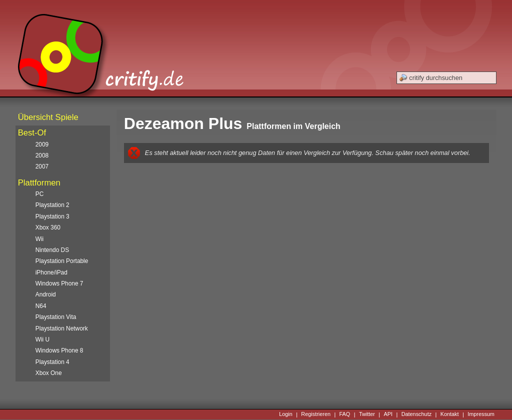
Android (46, 294)
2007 (42, 166)
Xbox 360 (48, 227)
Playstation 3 (52, 216)
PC (40, 194)
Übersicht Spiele (48, 117)
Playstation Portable (62, 261)
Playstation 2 (52, 205)
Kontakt (450, 414)
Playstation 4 (52, 362)
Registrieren (316, 414)
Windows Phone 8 (59, 350)
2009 (42, 144)
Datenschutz (416, 414)
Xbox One (49, 373)
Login (286, 414)
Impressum (481, 414)
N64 (41, 306)
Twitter (367, 414)
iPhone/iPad (51, 272)
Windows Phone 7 (59, 283)
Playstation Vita (56, 317)
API (388, 414)
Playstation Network (62, 328)
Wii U (42, 339)
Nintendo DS (52, 250)
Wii (40, 239)
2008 (42, 155)
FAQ (345, 414)
